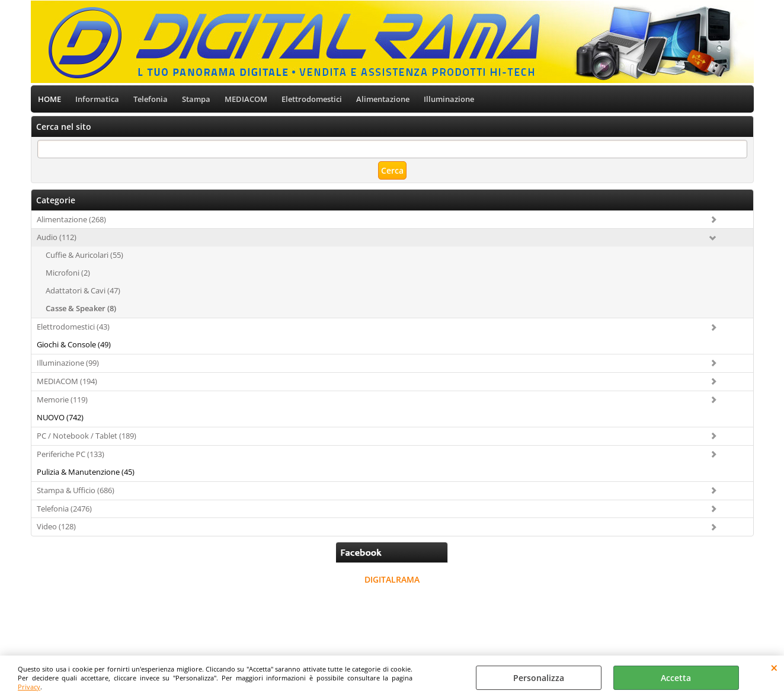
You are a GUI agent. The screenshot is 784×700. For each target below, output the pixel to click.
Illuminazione (449, 99)
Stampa (196, 99)
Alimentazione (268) (71, 219)
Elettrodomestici (312, 99)
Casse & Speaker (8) (81, 308)
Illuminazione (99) (68, 363)
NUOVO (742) (60, 417)
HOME (49, 99)
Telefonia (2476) (64, 509)
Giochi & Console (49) (74, 344)
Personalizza (539, 678)
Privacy (29, 687)
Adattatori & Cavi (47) (83, 290)
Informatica (97, 99)
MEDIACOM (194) (67, 381)
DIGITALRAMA (392, 579)
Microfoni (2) (68, 273)
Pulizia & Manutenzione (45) (86, 472)
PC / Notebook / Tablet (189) (87, 436)
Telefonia (151, 99)
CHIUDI (774, 667)
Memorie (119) (62, 399)
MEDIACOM (246, 99)
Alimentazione (383, 99)
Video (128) (56, 526)
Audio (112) (57, 237)
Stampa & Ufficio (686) (76, 490)
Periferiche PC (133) (71, 454)
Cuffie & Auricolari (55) (84, 255)
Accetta (676, 678)
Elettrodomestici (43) (73, 327)
